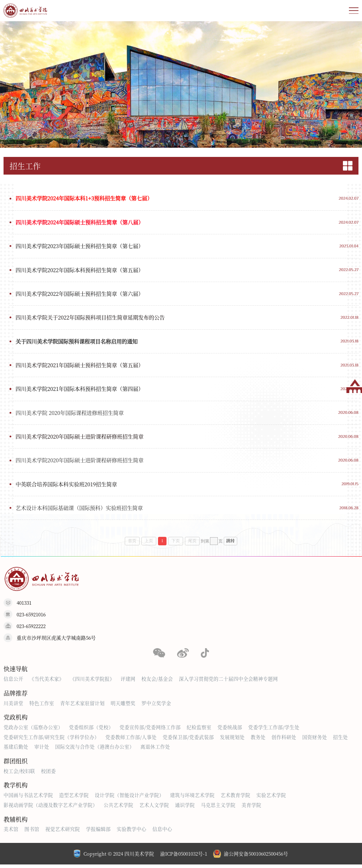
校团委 (48, 774)
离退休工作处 (155, 750)
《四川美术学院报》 (92, 682)
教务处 (258, 740)
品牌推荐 (16, 696)
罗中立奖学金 (156, 706)
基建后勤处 (16, 750)
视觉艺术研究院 (63, 832)
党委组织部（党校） (91, 731)
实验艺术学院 (271, 798)
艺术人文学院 (154, 808)
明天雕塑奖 (123, 706)
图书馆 (32, 832)
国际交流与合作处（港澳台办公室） (95, 750)
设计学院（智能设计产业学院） (129, 798)
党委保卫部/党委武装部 (188, 740)
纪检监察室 (199, 731)
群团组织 (16, 764)
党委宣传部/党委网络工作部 (150, 731)
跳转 (230, 544)
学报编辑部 (98, 832)
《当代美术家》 (47, 682)
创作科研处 (284, 740)
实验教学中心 (132, 832)
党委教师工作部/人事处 (131, 740)
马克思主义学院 (218, 808)
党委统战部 (230, 731)
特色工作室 (42, 706)
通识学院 (185, 808)
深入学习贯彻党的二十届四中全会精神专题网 (228, 682)
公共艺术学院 (118, 808)
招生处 (340, 740)
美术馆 (11, 832)
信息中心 (162, 832)
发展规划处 (232, 740)
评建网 (128, 682)
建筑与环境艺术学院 (192, 798)
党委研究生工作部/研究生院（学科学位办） (51, 740)
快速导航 (16, 672)
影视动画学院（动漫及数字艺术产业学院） (51, 808)
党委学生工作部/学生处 (274, 731)
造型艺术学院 (74, 798)
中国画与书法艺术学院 (28, 798)
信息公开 (13, 682)
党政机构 (16, 720)
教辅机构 (16, 822)
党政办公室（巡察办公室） (33, 731)
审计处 (42, 750)
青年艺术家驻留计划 (82, 706)
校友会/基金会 (157, 682)
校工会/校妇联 (19, 774)
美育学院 (251, 808)
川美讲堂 (13, 706)
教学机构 (16, 788)
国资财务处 (315, 740)
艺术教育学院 (235, 798)
